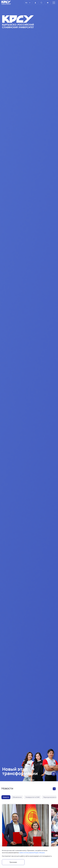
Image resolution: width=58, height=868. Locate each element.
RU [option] (26, 3)
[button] (24, 780)
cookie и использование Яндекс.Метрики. (32, 853)
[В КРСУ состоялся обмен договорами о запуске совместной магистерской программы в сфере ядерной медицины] (25, 835)
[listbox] (28, 3)
